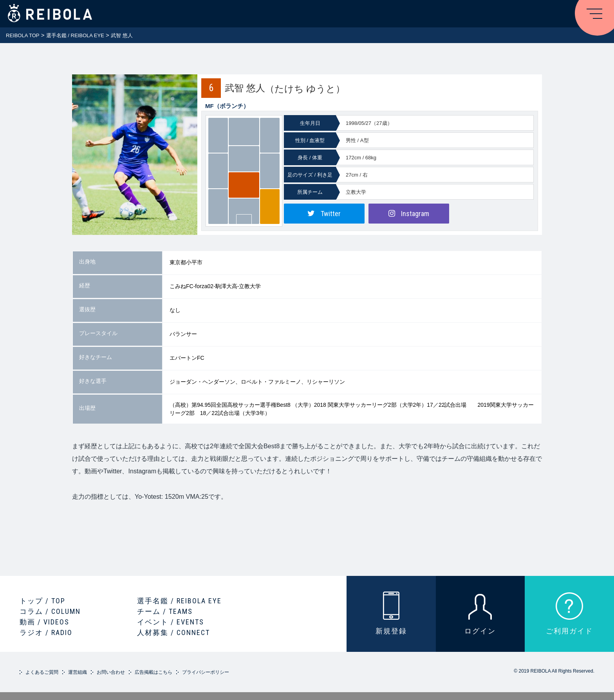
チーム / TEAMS (165, 611)
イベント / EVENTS (171, 622)
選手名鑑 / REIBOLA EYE (179, 601)
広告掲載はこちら (153, 672)
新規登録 (391, 631)
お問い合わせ (111, 672)
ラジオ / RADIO (46, 632)
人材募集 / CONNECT (173, 632)
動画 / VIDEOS (44, 622)
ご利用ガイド (569, 631)
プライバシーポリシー (206, 672)
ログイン (480, 631)
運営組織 (78, 672)
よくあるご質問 (42, 672)
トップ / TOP (42, 601)
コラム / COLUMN (50, 611)
